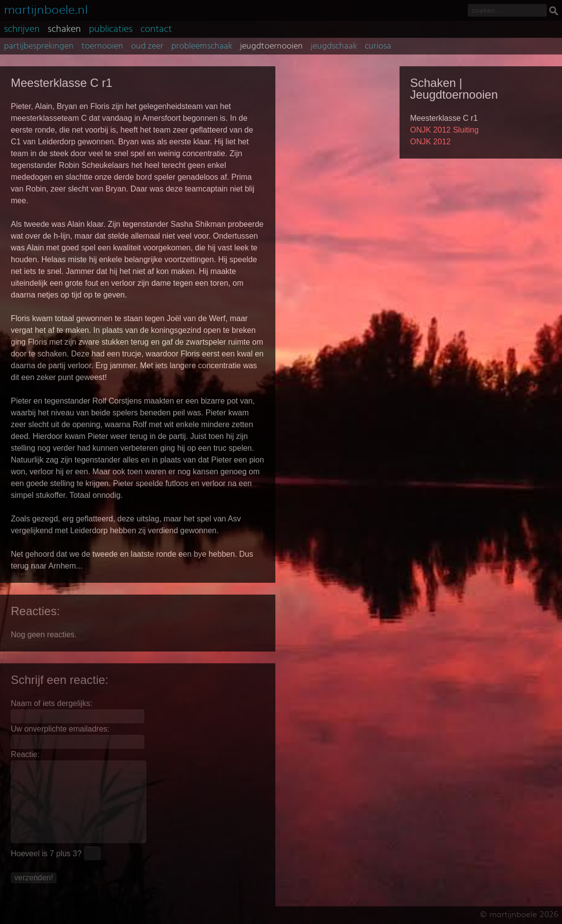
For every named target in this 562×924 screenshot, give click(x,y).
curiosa (378, 46)
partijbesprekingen (39, 46)
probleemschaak (202, 46)
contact (156, 29)
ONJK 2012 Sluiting (445, 130)
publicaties (111, 29)
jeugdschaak (334, 46)
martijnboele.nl (46, 9)
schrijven (22, 29)
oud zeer (147, 46)
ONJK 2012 (431, 142)
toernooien (102, 46)
